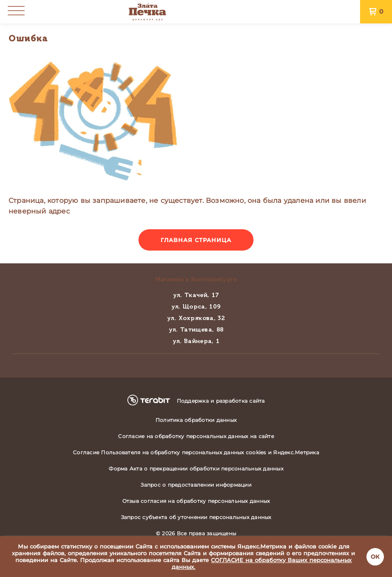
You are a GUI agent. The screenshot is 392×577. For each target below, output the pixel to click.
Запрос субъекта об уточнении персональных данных (196, 517)
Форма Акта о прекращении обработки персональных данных (196, 469)
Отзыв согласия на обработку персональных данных (196, 501)
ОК (375, 557)
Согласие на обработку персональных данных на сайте (196, 436)
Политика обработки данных (196, 420)
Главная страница (196, 240)
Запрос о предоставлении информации (196, 485)
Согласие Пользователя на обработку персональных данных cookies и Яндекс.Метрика (196, 452)
